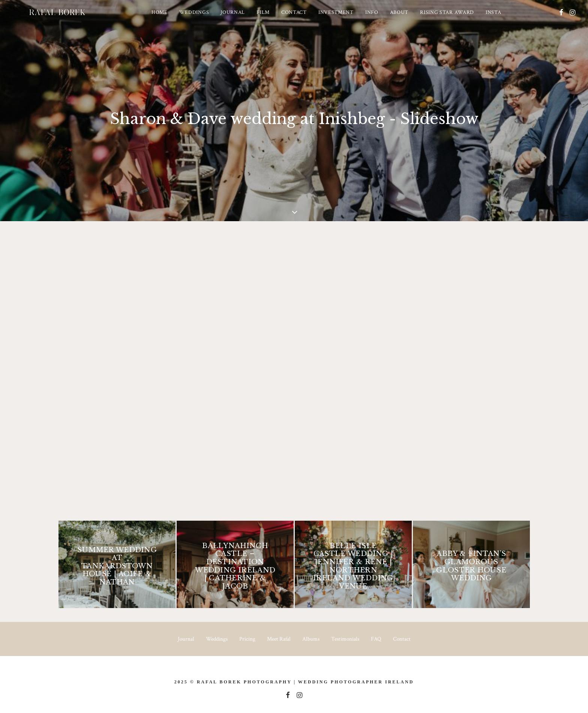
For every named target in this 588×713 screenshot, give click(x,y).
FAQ (376, 639)
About (410, 18)
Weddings (205, 18)
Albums (311, 639)
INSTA (504, 18)
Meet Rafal (279, 639)
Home (170, 18)
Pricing (247, 639)
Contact (305, 18)
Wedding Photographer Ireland (356, 682)
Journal (244, 18)
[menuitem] (170, 18)
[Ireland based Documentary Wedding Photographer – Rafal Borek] (68, 18)
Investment (347, 18)
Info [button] (383, 18)
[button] (561, 18)
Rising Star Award (458, 18)
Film (274, 18)
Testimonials (345, 639)
